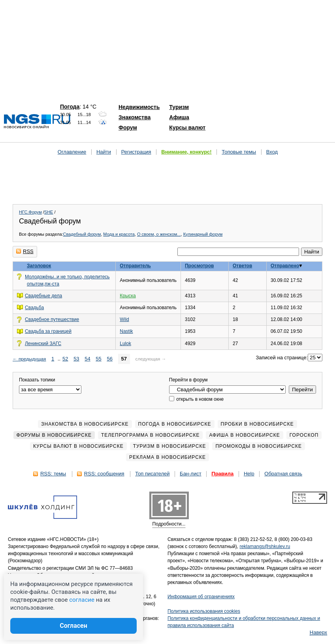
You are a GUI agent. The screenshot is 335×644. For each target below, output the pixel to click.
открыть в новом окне (196, 399)
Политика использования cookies (204, 611)
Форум (128, 128)
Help (249, 474)
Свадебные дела (43, 296)
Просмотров (199, 266)
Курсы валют (187, 128)
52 (65, 359)
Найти (104, 152)
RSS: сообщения (104, 474)
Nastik (126, 331)
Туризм (179, 107)
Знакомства (135, 117)
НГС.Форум (30, 212)
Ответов (242, 266)
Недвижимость (139, 107)
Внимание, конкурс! (186, 152)
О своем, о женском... (159, 234)
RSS (25, 251)
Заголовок (39, 266)
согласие (82, 600)
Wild (124, 319)
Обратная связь (283, 474)
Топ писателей (152, 474)
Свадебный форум (82, 234)
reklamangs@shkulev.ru (265, 546)
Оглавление (72, 152)
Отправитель (135, 266)
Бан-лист (191, 474)
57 (124, 359)
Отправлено (285, 266)
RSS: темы (53, 474)
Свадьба (34, 308)
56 (109, 359)
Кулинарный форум (203, 234)
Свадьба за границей (48, 331)
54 (87, 359)
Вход (272, 152)
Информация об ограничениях (201, 597)
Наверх (318, 632)
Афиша (179, 117)
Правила (222, 474)
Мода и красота (119, 234)
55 (98, 359)
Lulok (125, 344)
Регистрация (136, 152)
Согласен (73, 626)
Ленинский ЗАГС (43, 344)
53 (76, 359)
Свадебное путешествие (52, 319)
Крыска (128, 296)
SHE (49, 212)
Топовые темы (239, 152)
